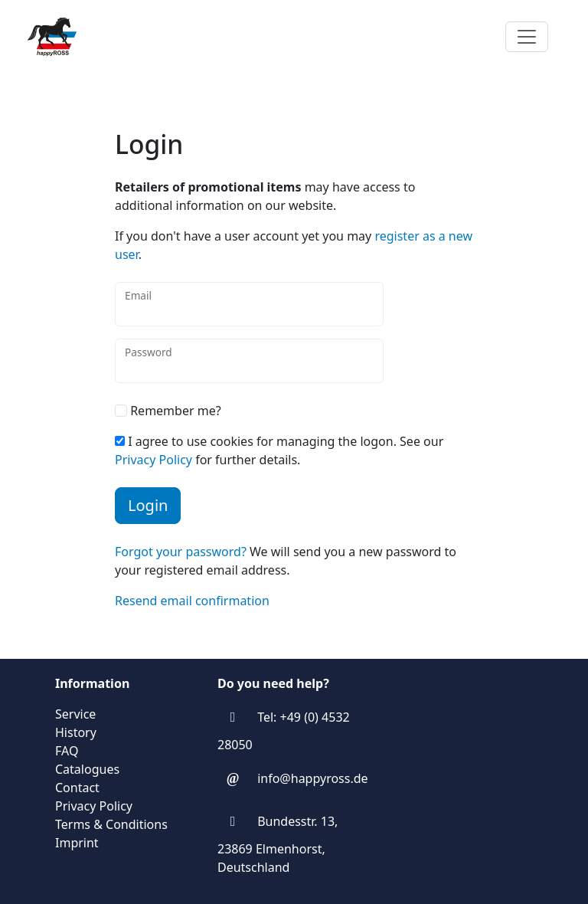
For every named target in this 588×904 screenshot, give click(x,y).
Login (148, 505)
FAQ (67, 751)
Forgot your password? (181, 552)
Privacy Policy (154, 460)
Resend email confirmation (192, 601)
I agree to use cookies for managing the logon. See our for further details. (279, 450)
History (76, 732)
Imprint (77, 843)
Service (75, 714)
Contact (77, 788)
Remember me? (168, 411)
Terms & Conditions (111, 824)
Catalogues (87, 769)
